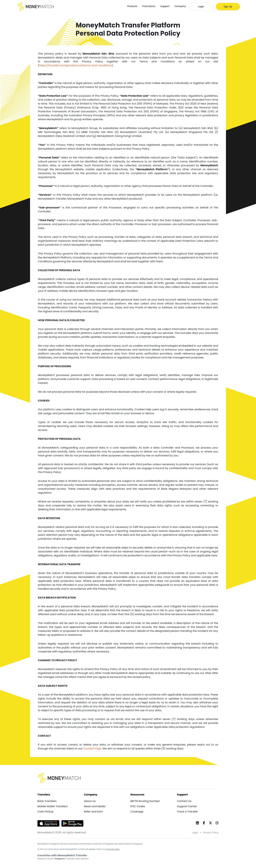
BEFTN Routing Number (145, 801)
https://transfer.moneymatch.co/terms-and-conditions (75, 65)
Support (165, 6)
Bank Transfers (47, 801)
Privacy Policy (211, 833)
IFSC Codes (138, 806)
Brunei (50, 859)
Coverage (137, 812)
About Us (90, 801)
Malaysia (42, 859)
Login (201, 7)
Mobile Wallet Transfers (52, 806)
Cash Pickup (45, 812)
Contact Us (184, 801)
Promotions (149, 6)
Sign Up (228, 7)
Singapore (60, 859)
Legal (195, 833)
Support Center (187, 806)
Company (180, 6)
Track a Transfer (187, 812)
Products (132, 6)
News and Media (95, 806)
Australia (70, 859)
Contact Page (92, 749)
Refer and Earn (93, 812)
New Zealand (82, 859)
